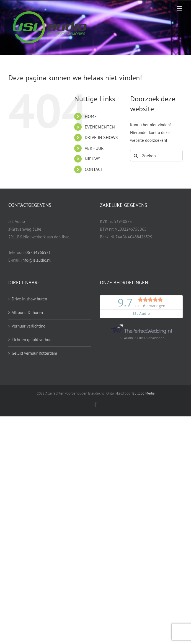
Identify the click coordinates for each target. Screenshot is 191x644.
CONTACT (94, 169)
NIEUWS (93, 159)
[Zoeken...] (156, 156)
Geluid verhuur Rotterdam (34, 353)
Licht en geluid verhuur (32, 340)
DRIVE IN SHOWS (101, 137)
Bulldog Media (143, 393)
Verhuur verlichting (29, 326)
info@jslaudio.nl (36, 260)
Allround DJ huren (27, 312)
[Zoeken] (136, 156)
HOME (91, 116)
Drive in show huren (29, 299)
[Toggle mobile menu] (180, 8)
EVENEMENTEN (100, 127)
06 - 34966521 (38, 252)
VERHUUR (94, 148)
